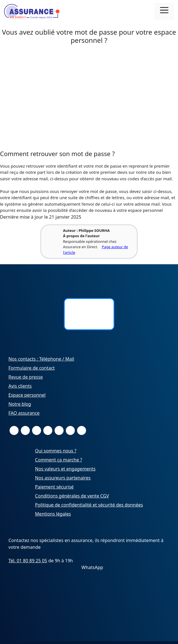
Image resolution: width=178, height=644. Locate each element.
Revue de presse (26, 377)
